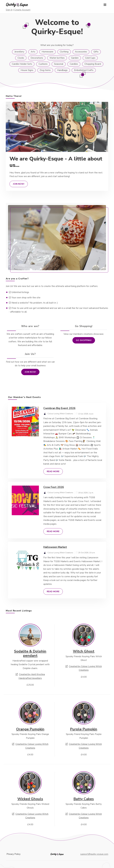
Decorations (37, 58)
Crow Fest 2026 (54, 487)
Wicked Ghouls (30, 799)
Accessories (81, 52)
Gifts (96, 52)
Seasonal (59, 64)
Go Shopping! (84, 340)
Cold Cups (90, 58)
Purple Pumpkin (84, 729)
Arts (33, 52)
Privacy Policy (14, 854)
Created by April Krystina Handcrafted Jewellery (30, 676)
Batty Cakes (84, 799)
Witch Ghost (84, 651)
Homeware (47, 52)
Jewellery (19, 52)
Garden (75, 58)
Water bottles (57, 58)
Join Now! (19, 184)
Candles (74, 64)
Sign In (9, 10)
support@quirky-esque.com (94, 854)
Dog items (45, 70)
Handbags (62, 70)
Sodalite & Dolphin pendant (30, 653)
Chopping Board (93, 64)
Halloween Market (55, 547)
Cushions (43, 64)
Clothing (64, 52)
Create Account (22, 10)
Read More (53, 471)
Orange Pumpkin (30, 729)
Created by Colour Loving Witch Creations (84, 668)
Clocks (21, 58)
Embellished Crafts (84, 70)
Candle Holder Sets (22, 64)
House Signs (27, 70)
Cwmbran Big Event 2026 (59, 408)
